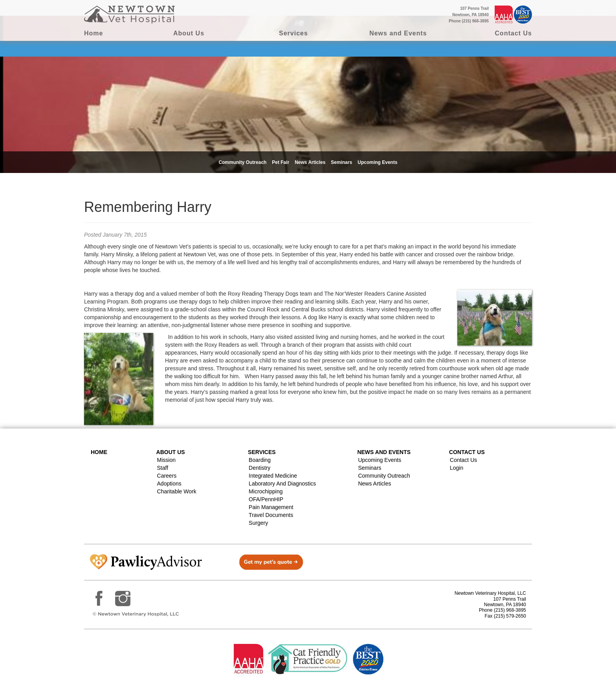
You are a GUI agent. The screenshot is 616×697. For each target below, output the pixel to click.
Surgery (258, 523)
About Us (189, 33)
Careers (167, 476)
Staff (163, 468)
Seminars (341, 162)
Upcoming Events (377, 162)
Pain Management (271, 507)
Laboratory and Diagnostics (282, 484)
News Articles (310, 162)
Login (456, 468)
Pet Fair (280, 162)
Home (93, 33)
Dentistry (259, 468)
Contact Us (513, 33)
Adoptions (169, 484)
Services (293, 33)
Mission (166, 460)
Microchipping (266, 491)
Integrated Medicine (273, 476)
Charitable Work (177, 491)
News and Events (398, 33)
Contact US (467, 452)
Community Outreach (242, 162)
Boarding (260, 460)
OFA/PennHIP (266, 499)
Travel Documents (271, 515)
